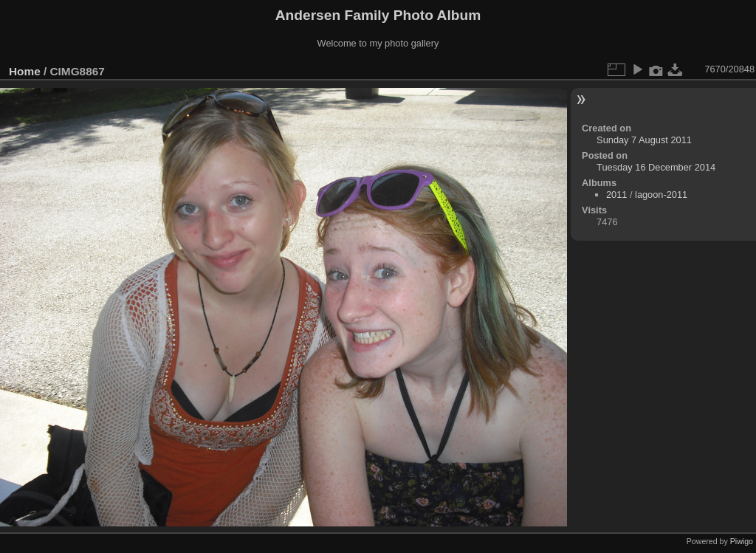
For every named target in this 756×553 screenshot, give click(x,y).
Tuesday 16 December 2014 (656, 167)
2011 (616, 195)
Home (25, 71)
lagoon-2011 (661, 195)
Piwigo (742, 541)
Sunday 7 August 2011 (644, 140)
